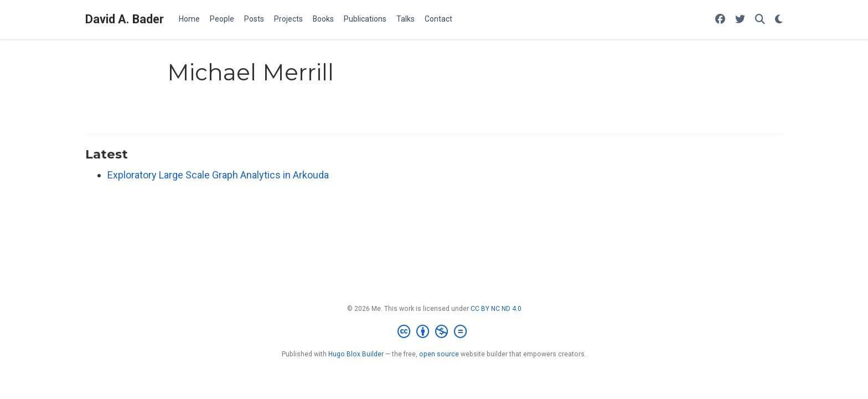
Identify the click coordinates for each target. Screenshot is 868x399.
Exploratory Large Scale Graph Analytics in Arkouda (218, 175)
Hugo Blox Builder (356, 354)
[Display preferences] (779, 20)
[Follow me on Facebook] (720, 20)
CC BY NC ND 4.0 (496, 309)
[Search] (760, 20)
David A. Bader (125, 19)
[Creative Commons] (434, 332)
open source (439, 354)
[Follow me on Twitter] (740, 20)
